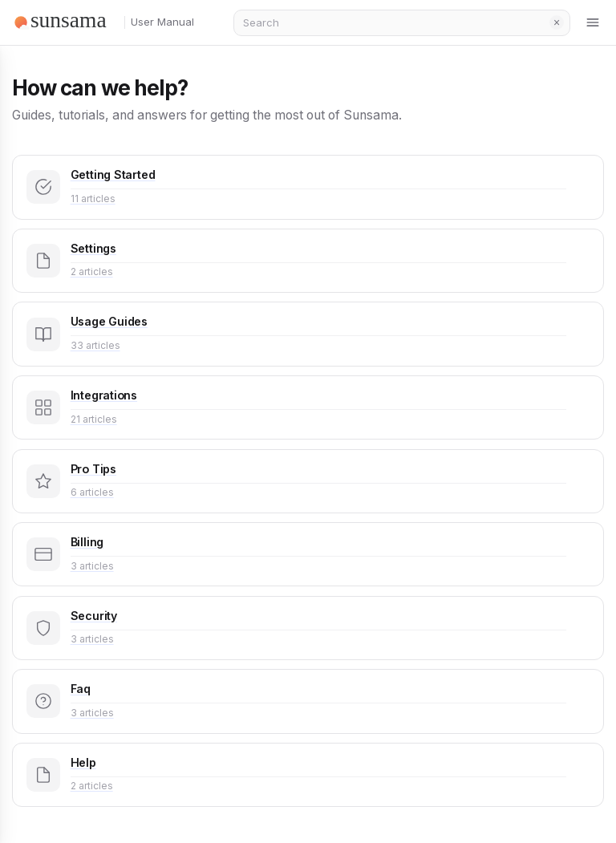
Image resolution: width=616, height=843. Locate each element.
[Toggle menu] (594, 22)
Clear (557, 22)
